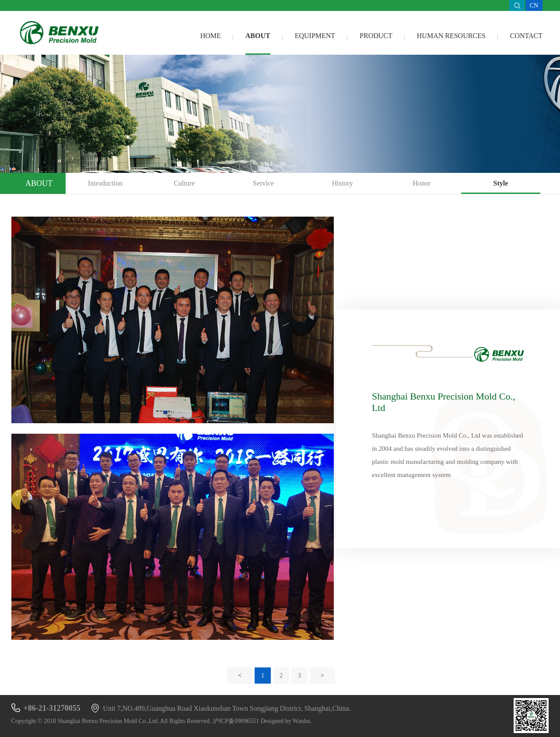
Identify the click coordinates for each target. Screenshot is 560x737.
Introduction (105, 183)
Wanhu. (302, 721)
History (343, 183)
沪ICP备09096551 (236, 721)
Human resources (451, 36)
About (258, 36)
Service (263, 183)
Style (500, 183)
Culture (184, 183)
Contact (526, 36)
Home (211, 36)
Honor (422, 183)
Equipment (315, 36)
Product (376, 36)
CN (534, 5)
